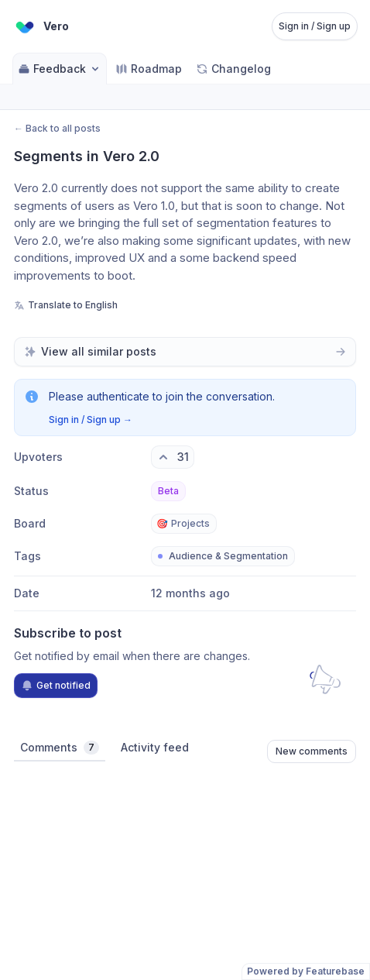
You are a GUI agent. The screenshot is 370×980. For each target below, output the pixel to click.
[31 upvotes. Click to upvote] (173, 457)
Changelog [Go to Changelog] (233, 69)
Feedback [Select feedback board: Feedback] (60, 69)
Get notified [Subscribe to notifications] (56, 686)
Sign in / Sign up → (91, 420)
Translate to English (66, 305)
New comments (312, 751)
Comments (60, 748)
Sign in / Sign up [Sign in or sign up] (315, 26)
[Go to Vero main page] (41, 26)
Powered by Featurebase (306, 971)
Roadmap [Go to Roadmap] (149, 69)
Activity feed (155, 747)
